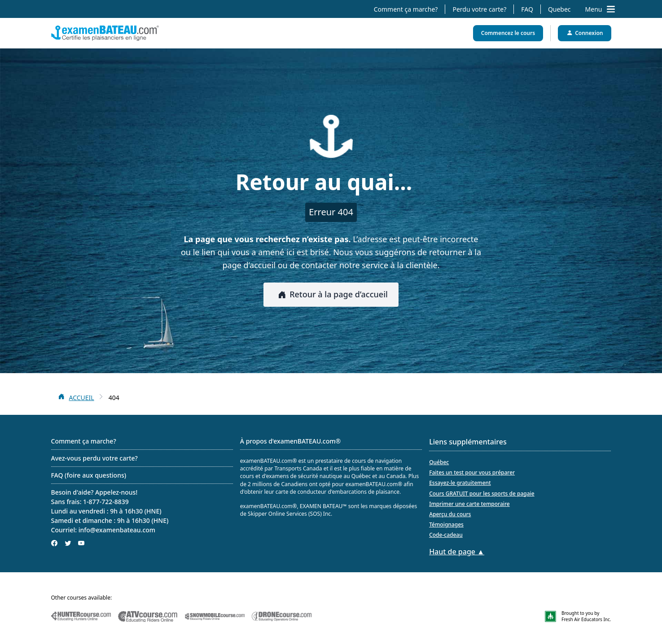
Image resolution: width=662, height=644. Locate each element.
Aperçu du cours (450, 514)
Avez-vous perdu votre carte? (94, 458)
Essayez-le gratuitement (460, 483)
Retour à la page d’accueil (331, 294)
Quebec (559, 9)
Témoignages (446, 524)
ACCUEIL (82, 398)
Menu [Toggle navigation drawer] (600, 9)
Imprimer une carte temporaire (469, 504)
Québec (439, 462)
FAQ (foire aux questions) (89, 475)
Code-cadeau (446, 535)
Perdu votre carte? (479, 9)
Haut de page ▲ (457, 552)
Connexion (584, 33)
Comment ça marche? (406, 9)
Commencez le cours (508, 33)
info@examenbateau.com (117, 530)
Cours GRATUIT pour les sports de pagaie (482, 494)
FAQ (527, 9)
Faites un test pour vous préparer (472, 472)
